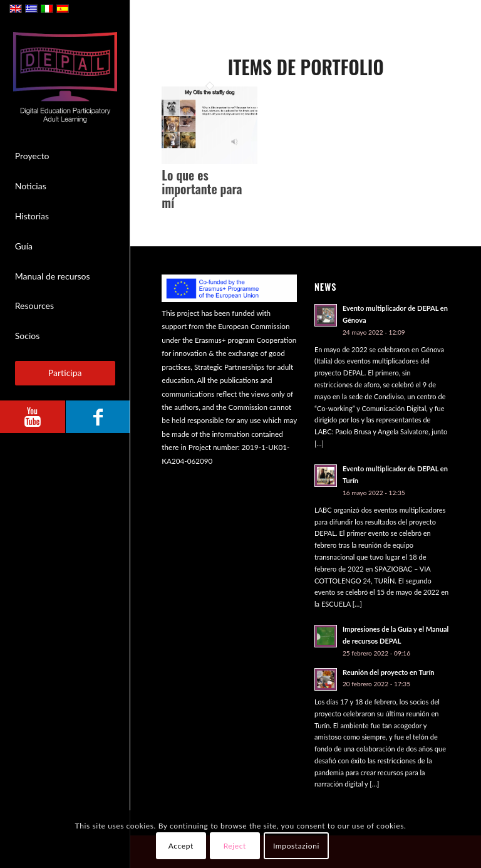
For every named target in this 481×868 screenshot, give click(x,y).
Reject (235, 846)
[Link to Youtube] (33, 417)
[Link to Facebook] (98, 417)
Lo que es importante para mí (202, 189)
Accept (181, 846)
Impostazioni (296, 846)
